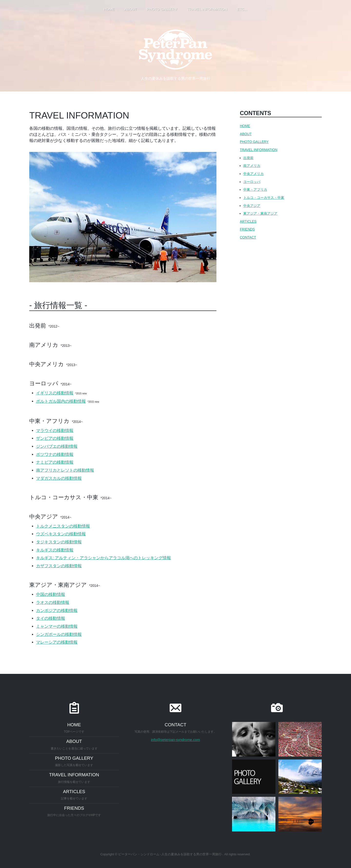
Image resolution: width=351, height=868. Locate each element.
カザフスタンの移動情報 (59, 566)
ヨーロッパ (252, 182)
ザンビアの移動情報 (55, 438)
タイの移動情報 (51, 618)
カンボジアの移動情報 (57, 611)
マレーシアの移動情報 (57, 642)
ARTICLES (248, 221)
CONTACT (248, 237)
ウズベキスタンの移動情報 (61, 534)
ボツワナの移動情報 (55, 454)
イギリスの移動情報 (55, 393)
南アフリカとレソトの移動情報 (65, 470)
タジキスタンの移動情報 (59, 542)
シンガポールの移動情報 (59, 634)
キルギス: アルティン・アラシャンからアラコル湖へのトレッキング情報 (103, 558)
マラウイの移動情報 (55, 431)
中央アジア (252, 206)
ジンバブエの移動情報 (57, 446)
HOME (245, 126)
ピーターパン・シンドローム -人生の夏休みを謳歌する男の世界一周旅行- (170, 854)
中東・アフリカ (255, 190)
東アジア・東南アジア (260, 213)
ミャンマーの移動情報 (57, 626)
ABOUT (246, 134)
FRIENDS (247, 229)
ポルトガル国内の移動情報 (61, 401)
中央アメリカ (253, 174)
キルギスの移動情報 (55, 550)
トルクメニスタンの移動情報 (63, 526)
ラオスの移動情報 (53, 603)
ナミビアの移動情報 (55, 462)
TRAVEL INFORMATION (259, 150)
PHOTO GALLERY (254, 142)
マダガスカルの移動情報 (59, 478)
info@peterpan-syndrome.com (176, 740)
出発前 (248, 158)
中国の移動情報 (51, 594)
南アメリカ (252, 166)
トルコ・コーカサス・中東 (264, 198)
